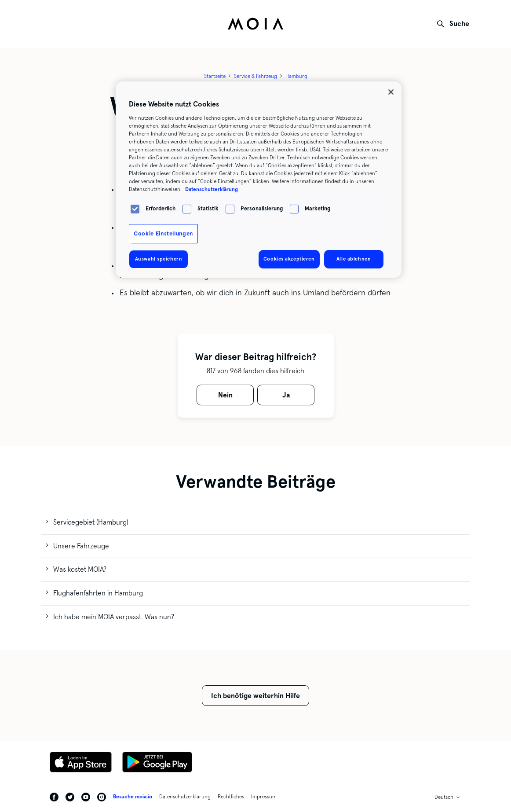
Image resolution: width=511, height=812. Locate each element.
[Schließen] (391, 92)
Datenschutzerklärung (185, 797)
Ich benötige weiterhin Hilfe (255, 696)
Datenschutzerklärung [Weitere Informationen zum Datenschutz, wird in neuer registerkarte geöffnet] (212, 189)
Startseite (215, 76)
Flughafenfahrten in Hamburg (98, 593)
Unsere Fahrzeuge (81, 546)
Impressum (264, 797)
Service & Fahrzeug (255, 76)
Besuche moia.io (133, 797)
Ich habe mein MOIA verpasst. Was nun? (114, 617)
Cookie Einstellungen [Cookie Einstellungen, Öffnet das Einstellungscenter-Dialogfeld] (163, 234)
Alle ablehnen (354, 259)
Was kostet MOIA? (80, 569)
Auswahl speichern (159, 259)
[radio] (225, 395)
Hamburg (296, 76)
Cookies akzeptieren (289, 259)
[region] (259, 180)
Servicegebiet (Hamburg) (91, 522)
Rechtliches (231, 797)
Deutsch (444, 797)
